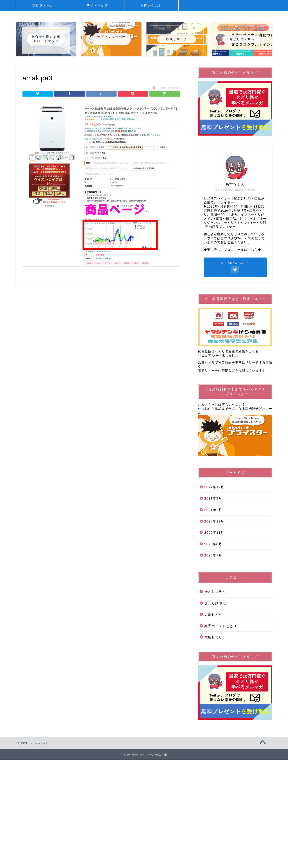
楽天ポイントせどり (220, 626)
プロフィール (43, 5)
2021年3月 (213, 498)
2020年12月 (214, 521)
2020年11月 (214, 532)
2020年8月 (213, 544)
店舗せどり (213, 614)
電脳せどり (213, 637)
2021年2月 (213, 510)
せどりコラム (215, 592)
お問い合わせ (151, 5)
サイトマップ (97, 5)
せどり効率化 (215, 603)
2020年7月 (213, 555)
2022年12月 (214, 487)
